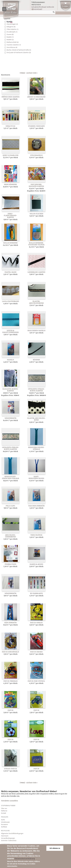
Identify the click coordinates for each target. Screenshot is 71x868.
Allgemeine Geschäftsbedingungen (12, 833)
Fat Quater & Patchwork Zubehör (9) (19, 53)
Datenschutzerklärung (25, 859)
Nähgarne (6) (11, 27)
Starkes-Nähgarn (36, 126)
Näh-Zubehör (10, 623)
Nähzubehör (10, 418)
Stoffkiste (4, 827)
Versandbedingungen (8, 838)
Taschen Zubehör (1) (14, 45)
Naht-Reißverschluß (36, 477)
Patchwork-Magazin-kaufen (36, 185)
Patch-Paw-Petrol (36, 681)
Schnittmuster (5, 822)
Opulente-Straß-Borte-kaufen (36, 390)
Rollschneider (10, 243)
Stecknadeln (36, 155)
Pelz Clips (10, 506)
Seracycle (10, 126)
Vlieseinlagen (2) (12, 24)
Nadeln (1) (10, 37)
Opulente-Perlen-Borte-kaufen (10, 448)
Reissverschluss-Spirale (36, 448)
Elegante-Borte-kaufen (10, 390)
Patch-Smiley (36, 623)
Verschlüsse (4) (12, 47)
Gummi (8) (10, 34)
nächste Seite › (32, 73)
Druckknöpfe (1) (12, 32)
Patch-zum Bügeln (10, 652)
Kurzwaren (5, 824)
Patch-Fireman (10, 681)
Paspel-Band (10, 272)
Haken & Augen (36, 564)
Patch (10, 710)
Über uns (4, 808)
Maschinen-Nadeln (36, 331)
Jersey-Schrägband (36, 97)
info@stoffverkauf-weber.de (43, 7)
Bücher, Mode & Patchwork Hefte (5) (19, 50)
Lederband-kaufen (36, 272)
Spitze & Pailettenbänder (10, 331)
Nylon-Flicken (36, 214)
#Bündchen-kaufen (10, 97)
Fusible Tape (10, 564)
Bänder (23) (10, 22)
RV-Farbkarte (36, 593)
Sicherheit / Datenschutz (9, 841)
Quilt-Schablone (10, 155)
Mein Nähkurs (10, 184)
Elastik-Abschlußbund (36, 302)
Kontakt (38, 9)
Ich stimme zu (55, 849)
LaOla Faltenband (10, 301)
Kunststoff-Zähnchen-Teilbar (10, 477)
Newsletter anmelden (10, 801)
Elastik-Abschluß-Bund (36, 419)
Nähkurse (4, 811)
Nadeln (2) (10, 40)
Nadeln (10, 360)
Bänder (36, 360)
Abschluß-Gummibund (10, 536)
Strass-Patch (10, 769)
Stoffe (3, 820)
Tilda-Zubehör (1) (13, 29)
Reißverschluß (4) (13, 42)
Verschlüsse (36, 535)
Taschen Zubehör (36, 506)
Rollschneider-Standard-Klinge (36, 244)
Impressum (5, 836)
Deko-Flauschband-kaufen (10, 215)
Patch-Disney (36, 652)
